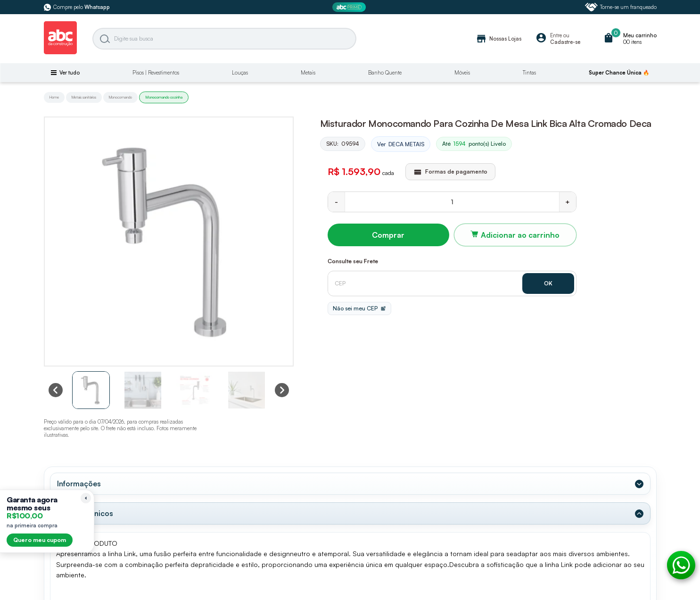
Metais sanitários (84, 97)
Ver (401, 144)
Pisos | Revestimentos (156, 73)
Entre (556, 35)
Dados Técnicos (85, 513)
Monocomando (120, 97)
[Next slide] (282, 390)
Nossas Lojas (498, 39)
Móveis (462, 73)
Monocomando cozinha (164, 97)
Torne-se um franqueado (621, 7)
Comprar (388, 235)
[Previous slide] (56, 390)
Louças (240, 73)
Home (54, 97)
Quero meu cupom (40, 540)
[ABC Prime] (350, 7)
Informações (79, 483)
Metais (308, 73)
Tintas (529, 73)
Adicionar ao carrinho (520, 235)
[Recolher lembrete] (86, 498)
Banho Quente (385, 73)
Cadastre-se (565, 42)
